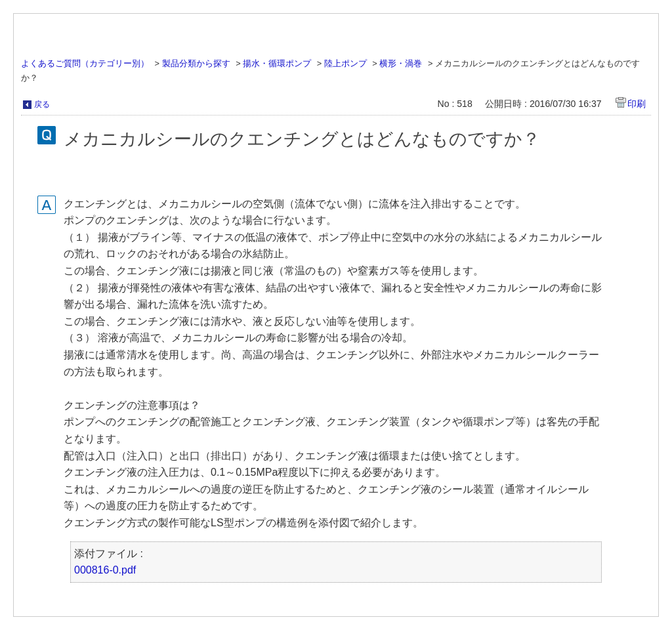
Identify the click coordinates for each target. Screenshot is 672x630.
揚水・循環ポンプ (277, 63)
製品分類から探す (196, 63)
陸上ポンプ (346, 63)
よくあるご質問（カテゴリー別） (85, 63)
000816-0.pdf (105, 570)
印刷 (637, 104)
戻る (42, 104)
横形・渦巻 (401, 63)
